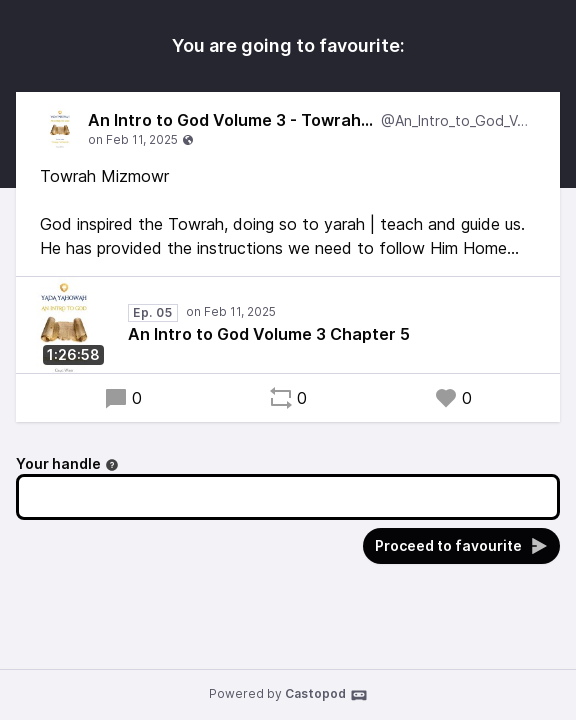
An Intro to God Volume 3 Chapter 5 (269, 334)
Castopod (326, 695)
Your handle (67, 463)
